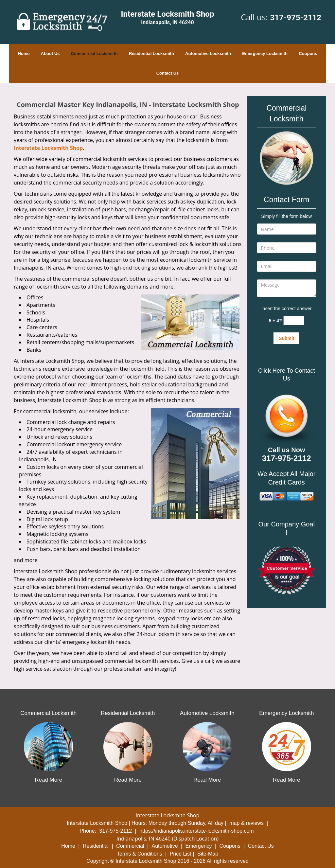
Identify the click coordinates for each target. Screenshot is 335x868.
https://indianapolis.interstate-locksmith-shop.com (197, 831)
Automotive (165, 846)
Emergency (199, 846)
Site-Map (208, 854)
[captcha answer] (294, 320)
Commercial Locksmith (94, 53)
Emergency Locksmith (265, 53)
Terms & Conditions (140, 854)
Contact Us (168, 73)
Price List (181, 854)
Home (24, 53)
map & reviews (247, 823)
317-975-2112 (296, 18)
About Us (50, 53)
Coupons (308, 53)
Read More (48, 780)
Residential (96, 846)
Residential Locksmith (151, 53)
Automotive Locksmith (208, 53)
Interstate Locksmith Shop (48, 148)
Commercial (130, 846)
